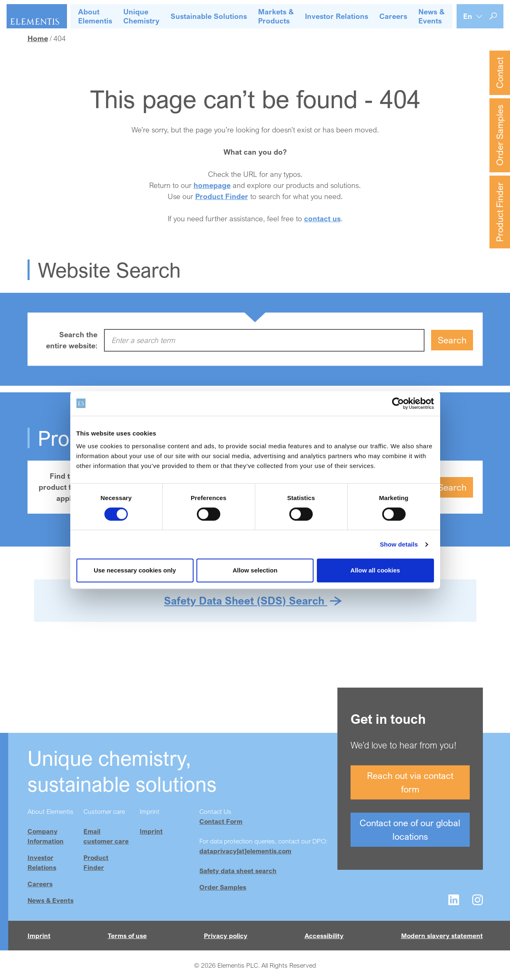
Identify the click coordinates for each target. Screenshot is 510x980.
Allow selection (255, 570)
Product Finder (500, 212)
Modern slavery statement (442, 936)
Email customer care (106, 836)
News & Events (51, 900)
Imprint (151, 831)
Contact (500, 73)
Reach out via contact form (410, 782)
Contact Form (221, 821)
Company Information (46, 836)
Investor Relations (42, 862)
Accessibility (324, 936)
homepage (212, 185)
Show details (399, 544)
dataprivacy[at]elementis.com (245, 851)
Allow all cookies (375, 570)
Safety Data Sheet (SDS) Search (246, 600)
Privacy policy (226, 936)
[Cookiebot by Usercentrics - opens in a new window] (398, 403)
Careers (40, 884)
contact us (322, 218)
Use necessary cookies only (135, 570)
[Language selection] (473, 16)
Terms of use (127, 936)
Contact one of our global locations (410, 829)
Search (452, 340)
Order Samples (500, 135)
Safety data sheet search (238, 871)
